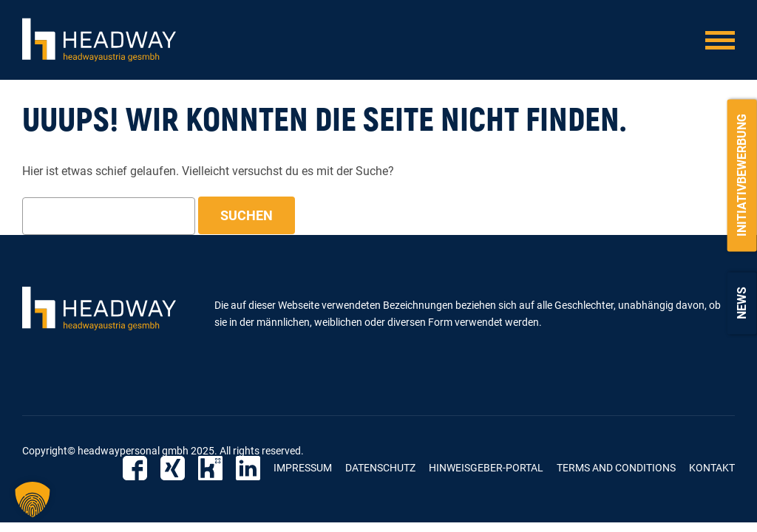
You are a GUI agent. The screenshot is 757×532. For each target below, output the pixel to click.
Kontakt (712, 468)
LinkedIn (248, 468)
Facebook (135, 468)
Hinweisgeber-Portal (486, 468)
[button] (33, 499)
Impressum (303, 468)
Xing (173, 468)
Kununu (210, 468)
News (742, 303)
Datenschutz (380, 468)
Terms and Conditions (616, 468)
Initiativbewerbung (742, 175)
